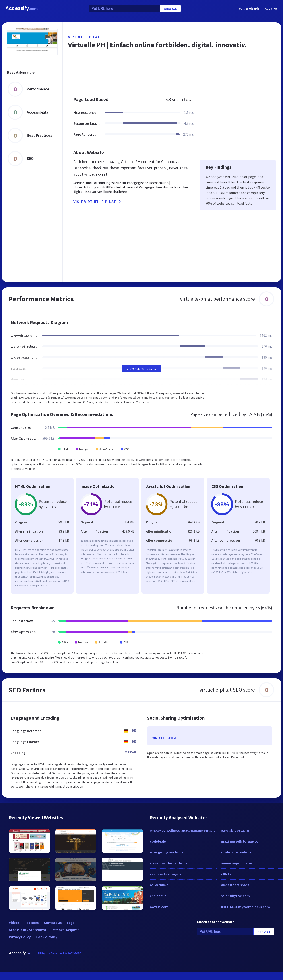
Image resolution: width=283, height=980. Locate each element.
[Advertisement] (159, 77)
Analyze (170, 8)
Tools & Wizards (248, 8)
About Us (271, 8)
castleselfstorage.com (168, 874)
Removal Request (65, 930)
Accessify (22, 8)
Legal (71, 923)
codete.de (158, 841)
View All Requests (141, 369)
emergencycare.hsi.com (169, 852)
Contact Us (53, 923)
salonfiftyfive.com (235, 896)
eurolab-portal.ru (235, 830)
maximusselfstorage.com (241, 841)
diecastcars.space (235, 885)
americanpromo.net (237, 863)
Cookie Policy (47, 937)
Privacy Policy (20, 937)
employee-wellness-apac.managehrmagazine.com (183, 830)
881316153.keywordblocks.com (245, 907)
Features (32, 923)
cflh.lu (226, 874)
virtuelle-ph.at (84, 37)
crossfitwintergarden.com (171, 863)
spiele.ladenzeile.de (236, 852)
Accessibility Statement (28, 930)
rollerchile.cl (160, 885)
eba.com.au (159, 896)
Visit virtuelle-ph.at (98, 202)
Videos (14, 923)
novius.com (159, 907)
